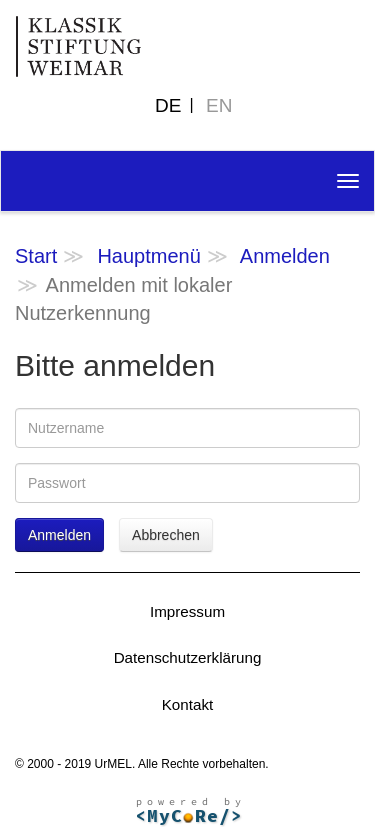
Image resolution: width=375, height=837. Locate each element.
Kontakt (188, 704)
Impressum (187, 611)
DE (168, 105)
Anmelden (285, 256)
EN (219, 105)
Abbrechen (166, 535)
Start (36, 256)
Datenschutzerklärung (188, 657)
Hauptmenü (148, 256)
